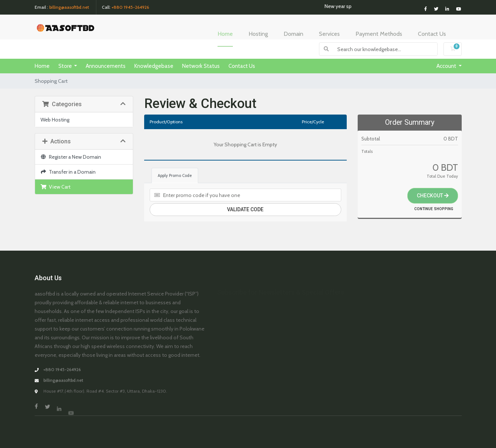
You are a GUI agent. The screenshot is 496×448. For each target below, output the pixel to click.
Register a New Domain (71, 157)
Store (66, 66)
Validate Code (245, 209)
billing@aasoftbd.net (63, 389)
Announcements (106, 66)
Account (447, 66)
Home (42, 66)
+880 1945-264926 (62, 376)
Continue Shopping (434, 209)
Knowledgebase (154, 66)
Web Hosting (55, 120)
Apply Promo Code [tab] (175, 175)
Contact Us (242, 66)
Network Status (201, 66)
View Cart (56, 187)
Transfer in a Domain (68, 172)
